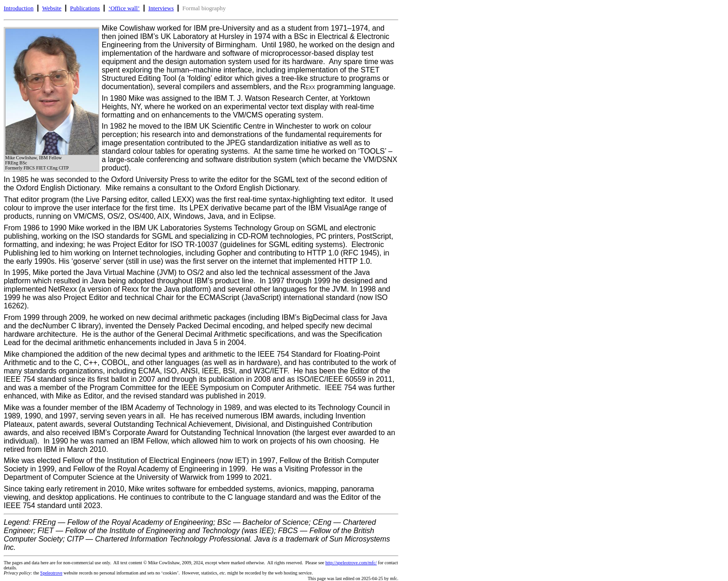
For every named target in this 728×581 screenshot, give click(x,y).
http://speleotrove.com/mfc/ (351, 563)
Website (52, 8)
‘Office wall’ (124, 8)
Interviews (161, 8)
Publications (85, 8)
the (22, 573)
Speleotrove (52, 573)
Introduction (19, 8)
